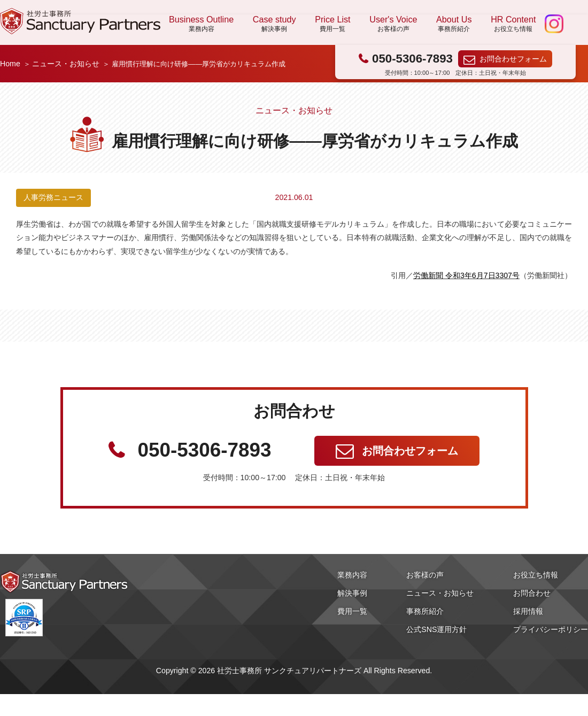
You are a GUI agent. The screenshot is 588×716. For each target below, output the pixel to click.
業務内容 (352, 575)
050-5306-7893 (412, 59)
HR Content (513, 24)
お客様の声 (425, 575)
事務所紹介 (425, 611)
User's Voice (393, 24)
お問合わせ (532, 593)
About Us (454, 24)
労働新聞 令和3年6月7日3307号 (466, 275)
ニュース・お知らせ (66, 64)
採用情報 (528, 611)
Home (10, 64)
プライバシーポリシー (551, 629)
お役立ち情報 (536, 575)
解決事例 (352, 593)
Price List (332, 24)
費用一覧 (352, 611)
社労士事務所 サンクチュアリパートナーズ (80, 21)
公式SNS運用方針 (436, 629)
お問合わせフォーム (513, 59)
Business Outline (201, 24)
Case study (274, 24)
